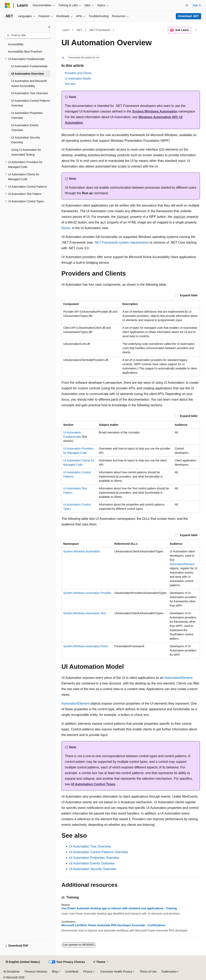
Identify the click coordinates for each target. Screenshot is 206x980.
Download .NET (189, 16)
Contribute (72, 972)
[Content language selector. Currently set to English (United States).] (23, 962)
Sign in (197, 5)
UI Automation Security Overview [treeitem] (26, 140)
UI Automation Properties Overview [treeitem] (27, 115)
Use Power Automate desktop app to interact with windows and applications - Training (119, 908)
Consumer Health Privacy (116, 972)
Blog (55, 972)
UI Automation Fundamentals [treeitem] (29, 66)
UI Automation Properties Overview (94, 858)
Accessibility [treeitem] (16, 44)
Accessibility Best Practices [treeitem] (25, 52)
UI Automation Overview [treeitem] (27, 74)
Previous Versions (36, 972)
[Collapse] (49, 27)
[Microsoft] (7, 5)
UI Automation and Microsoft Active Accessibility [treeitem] (29, 83)
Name (66, 228)
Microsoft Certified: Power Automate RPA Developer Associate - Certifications (114, 925)
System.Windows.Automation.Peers (86, 646)
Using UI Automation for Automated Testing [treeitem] (26, 152)
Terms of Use (148, 972)
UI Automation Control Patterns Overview (99, 852)
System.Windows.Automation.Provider (87, 593)
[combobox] (28, 35)
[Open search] (187, 5)
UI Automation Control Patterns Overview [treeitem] (31, 103)
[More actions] (196, 30)
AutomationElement (182, 564)
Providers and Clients (78, 73)
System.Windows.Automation (155, 111)
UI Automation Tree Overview (90, 846)
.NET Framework (99, 30)
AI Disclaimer (11, 972)
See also (70, 84)
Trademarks (169, 972)
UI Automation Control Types (93, 784)
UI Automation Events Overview (92, 863)
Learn (66, 30)
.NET (79, 30)
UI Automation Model (78, 79)
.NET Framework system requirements (121, 242)
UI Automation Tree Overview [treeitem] (30, 93)
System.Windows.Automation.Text (85, 613)
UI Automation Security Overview (93, 869)
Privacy (88, 972)
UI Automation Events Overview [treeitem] (25, 128)
